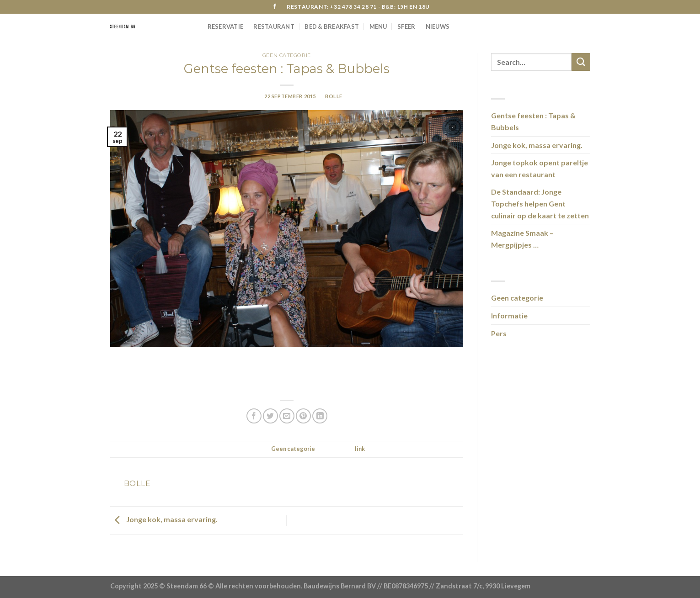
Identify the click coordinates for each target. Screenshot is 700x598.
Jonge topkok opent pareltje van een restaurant (540, 168)
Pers (499, 333)
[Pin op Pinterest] (303, 416)
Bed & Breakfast (332, 26)
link (360, 449)
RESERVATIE (226, 26)
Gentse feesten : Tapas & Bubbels (533, 121)
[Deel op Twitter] (270, 416)
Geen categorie (287, 55)
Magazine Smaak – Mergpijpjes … (522, 239)
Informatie (509, 315)
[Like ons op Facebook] (275, 7)
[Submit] (581, 62)
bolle (334, 96)
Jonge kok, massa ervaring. (164, 520)
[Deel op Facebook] (254, 416)
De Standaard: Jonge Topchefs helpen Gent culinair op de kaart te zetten (540, 203)
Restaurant (274, 26)
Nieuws (438, 26)
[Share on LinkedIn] (320, 416)
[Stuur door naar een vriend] (287, 416)
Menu (378, 26)
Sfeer (406, 26)
